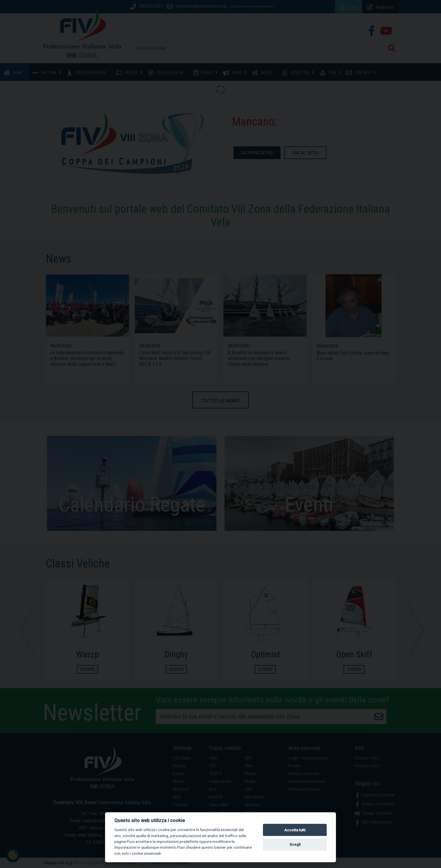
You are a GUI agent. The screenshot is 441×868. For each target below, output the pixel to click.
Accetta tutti (295, 830)
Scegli (295, 844)
